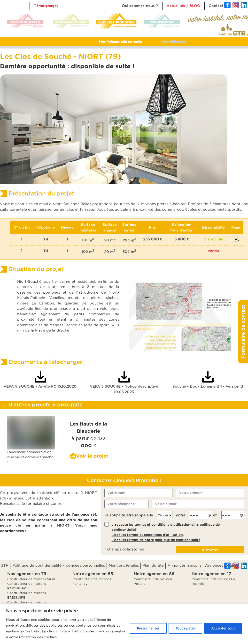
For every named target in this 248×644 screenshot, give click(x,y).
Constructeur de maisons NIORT (32, 579)
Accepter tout (223, 628)
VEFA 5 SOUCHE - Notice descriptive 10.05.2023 (124, 382)
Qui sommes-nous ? (140, 6)
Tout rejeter (185, 628)
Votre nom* (117, 493)
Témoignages (46, 6)
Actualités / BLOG (183, 6)
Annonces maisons (184, 565)
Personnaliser (148, 628)
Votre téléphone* (122, 504)
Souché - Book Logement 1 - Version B (208, 380)
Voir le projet (92, 456)
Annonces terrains (221, 565)
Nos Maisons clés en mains (120, 42)
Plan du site (153, 565)
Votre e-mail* (166, 504)
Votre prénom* (191, 493)
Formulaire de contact (243, 332)
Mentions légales (124, 565)
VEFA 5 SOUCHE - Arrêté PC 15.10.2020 (40, 380)
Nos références (173, 42)
